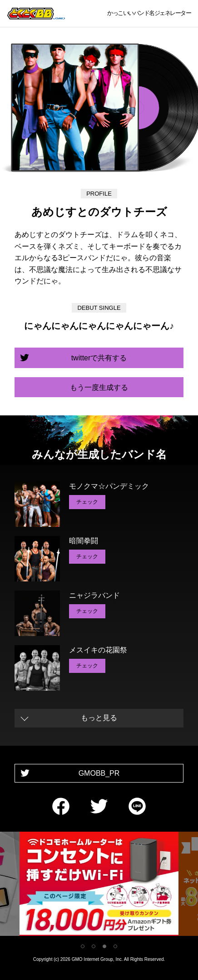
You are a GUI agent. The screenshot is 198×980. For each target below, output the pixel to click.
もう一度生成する (99, 387)
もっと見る (99, 718)
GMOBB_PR (99, 773)
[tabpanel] (99, 886)
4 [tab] (115, 946)
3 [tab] (104, 946)
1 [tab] (83, 946)
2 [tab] (94, 946)
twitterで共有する (99, 358)
